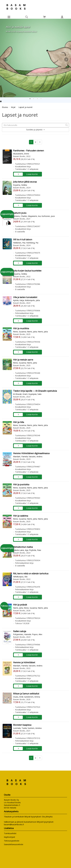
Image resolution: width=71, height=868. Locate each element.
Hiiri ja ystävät (20, 605)
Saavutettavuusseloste (14, 844)
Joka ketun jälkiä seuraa (25, 182)
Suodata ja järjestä (36, 130)
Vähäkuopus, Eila (20, 577)
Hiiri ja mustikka (21, 328)
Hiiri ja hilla (19, 422)
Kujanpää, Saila (35, 394)
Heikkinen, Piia (19, 243)
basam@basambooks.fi (14, 824)
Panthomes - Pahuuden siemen (28, 151)
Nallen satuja (20, 631)
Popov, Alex (37, 634)
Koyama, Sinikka (20, 185)
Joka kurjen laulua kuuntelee (27, 271)
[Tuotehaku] (27, 17)
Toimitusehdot (10, 833)
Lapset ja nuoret (25, 107)
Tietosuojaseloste (12, 841)
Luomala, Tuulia (20, 728)
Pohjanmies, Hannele (22, 634)
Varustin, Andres (36, 457)
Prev (5, 59)
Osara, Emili (18, 697)
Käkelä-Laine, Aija (21, 550)
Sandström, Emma (32, 697)
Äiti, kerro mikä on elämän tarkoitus (31, 574)
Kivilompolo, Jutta (32, 300)
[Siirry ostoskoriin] (44, 17)
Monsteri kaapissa (22, 725)
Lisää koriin (32, 174)
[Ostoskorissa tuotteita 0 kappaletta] (44, 17)
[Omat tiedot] (62, 17)
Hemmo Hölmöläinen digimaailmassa (31, 453)
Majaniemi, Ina (34, 216)
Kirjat (13, 107)
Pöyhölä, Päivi (35, 550)
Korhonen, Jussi (48, 216)
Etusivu (5, 107)
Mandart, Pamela (20, 457)
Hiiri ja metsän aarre (23, 360)
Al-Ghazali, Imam (20, 394)
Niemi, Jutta (32, 332)
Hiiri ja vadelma (21, 516)
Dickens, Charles (20, 216)
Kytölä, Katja (19, 300)
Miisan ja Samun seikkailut (26, 694)
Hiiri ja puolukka (21, 484)
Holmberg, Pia (32, 243)
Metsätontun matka (23, 547)
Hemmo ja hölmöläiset (24, 662)
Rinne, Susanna (20, 332)
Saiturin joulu (20, 213)
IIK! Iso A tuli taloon (23, 239)
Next (66, 59)
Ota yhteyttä (47, 817)
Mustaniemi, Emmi (21, 154)
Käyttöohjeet (9, 837)
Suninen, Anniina (35, 728)
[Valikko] (9, 17)
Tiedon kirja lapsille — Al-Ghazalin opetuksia (35, 391)
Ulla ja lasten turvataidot (25, 297)
